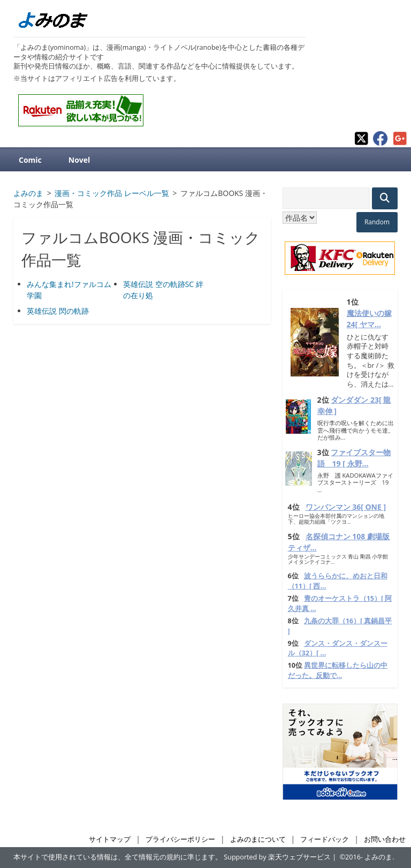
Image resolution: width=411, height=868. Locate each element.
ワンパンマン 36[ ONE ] (346, 507)
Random (377, 222)
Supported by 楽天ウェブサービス (277, 857)
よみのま (378, 857)
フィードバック (325, 839)
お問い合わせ (385, 839)
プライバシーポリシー (180, 839)
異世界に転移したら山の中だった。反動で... (338, 670)
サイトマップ (110, 839)
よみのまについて (258, 839)
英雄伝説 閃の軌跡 (58, 311)
